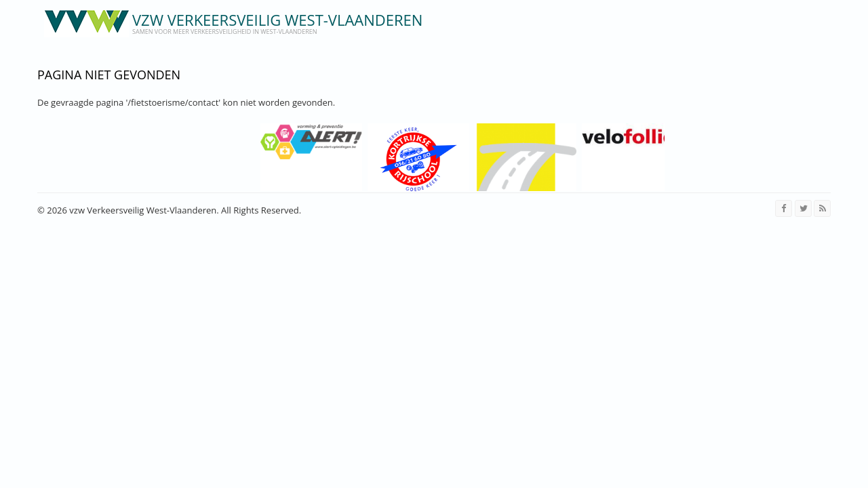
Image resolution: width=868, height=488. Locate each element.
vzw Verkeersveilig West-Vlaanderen (277, 20)
